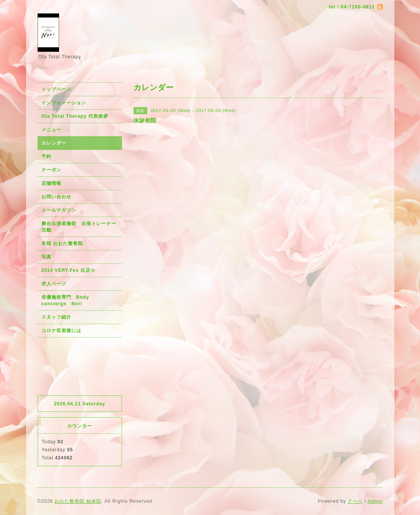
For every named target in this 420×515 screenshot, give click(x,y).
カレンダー (54, 143)
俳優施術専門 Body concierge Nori (68, 300)
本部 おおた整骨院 (62, 244)
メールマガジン (59, 210)
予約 (46, 156)
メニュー (51, 130)
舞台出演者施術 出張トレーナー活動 (79, 227)
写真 (46, 257)
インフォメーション (64, 103)
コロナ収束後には (61, 331)
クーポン (51, 170)
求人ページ (54, 284)
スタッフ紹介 (56, 317)
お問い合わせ (56, 197)
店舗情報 (51, 183)
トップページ (56, 89)
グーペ (355, 501)
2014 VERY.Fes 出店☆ (68, 270)
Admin (375, 501)
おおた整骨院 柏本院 (78, 501)
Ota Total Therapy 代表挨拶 (75, 116)
